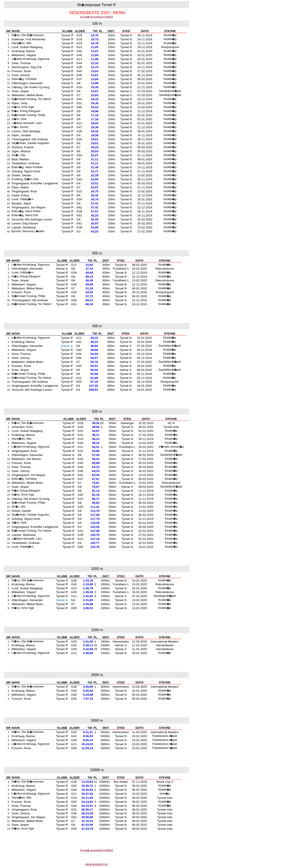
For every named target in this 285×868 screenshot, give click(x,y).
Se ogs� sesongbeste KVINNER (97, 17)
